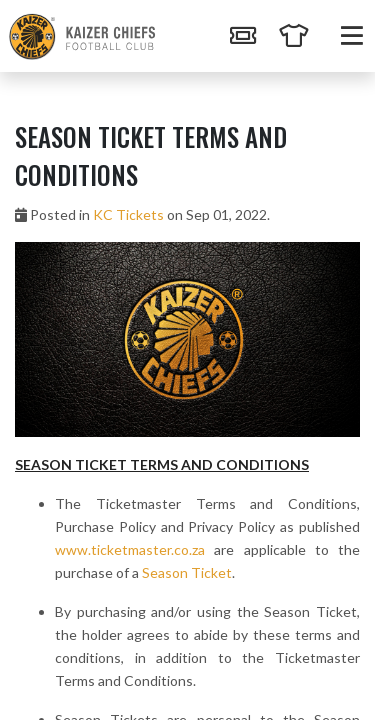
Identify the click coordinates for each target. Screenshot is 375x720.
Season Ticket (187, 572)
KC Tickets (128, 214)
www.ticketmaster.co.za (130, 549)
